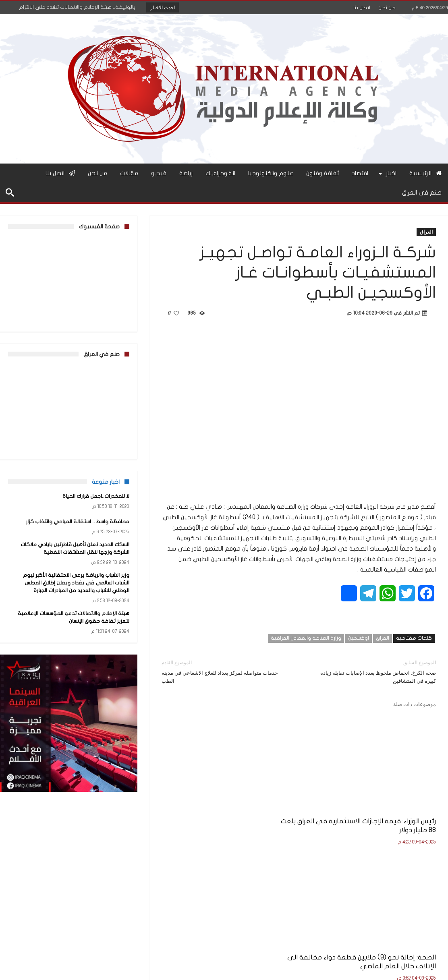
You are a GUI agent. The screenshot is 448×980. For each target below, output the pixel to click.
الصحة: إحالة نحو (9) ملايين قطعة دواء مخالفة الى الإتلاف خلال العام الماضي (303, 801)
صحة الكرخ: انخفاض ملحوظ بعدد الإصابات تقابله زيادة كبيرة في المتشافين (373, 671)
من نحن (387, 8)
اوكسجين (359, 638)
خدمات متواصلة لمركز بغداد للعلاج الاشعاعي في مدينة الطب (224, 671)
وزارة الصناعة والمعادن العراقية (306, 638)
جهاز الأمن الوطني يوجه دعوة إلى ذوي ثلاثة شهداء (207, 796)
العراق (426, 232)
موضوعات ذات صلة (415, 704)
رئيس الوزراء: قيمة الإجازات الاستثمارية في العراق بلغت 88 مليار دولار (396, 801)
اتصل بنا (362, 8)
